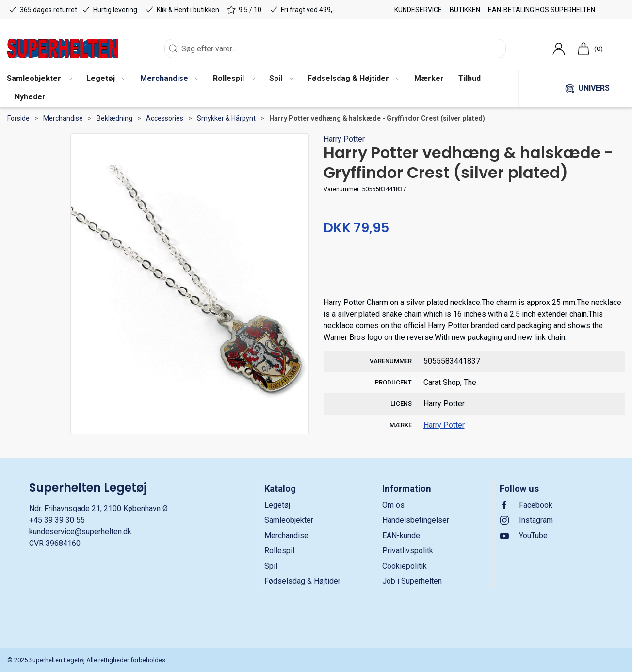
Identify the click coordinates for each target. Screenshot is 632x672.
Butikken (465, 10)
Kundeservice (418, 10)
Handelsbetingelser (416, 520)
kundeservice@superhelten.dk (80, 532)
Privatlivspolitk (408, 551)
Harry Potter (344, 139)
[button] (106, 79)
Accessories (165, 118)
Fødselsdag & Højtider (302, 581)
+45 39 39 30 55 (57, 520)
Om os (393, 505)
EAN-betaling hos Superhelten (542, 10)
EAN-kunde (401, 536)
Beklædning (114, 118)
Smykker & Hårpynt (226, 118)
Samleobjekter (289, 520)
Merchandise (63, 118)
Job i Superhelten (412, 581)
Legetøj (277, 505)
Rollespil (279, 551)
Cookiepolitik (405, 566)
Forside (18, 118)
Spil (271, 566)
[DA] (63, 48)
